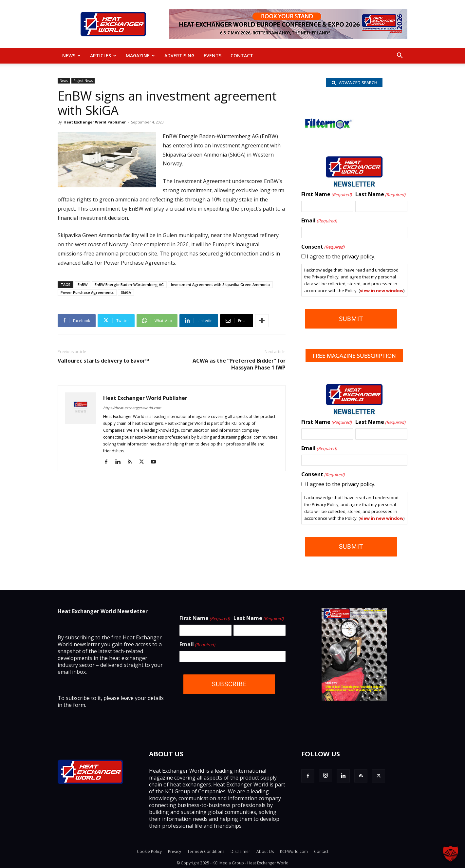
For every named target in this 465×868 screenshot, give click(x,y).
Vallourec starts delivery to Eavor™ (103, 361)
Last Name (380, 196)
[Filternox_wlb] (327, 132)
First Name (326, 196)
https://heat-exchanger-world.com (132, 408)
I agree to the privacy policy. (341, 258)
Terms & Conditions (206, 850)
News (71, 56)
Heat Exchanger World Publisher (95, 122)
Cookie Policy (149, 850)
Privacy (175, 850)
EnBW (83, 284)
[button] (400, 56)
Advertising (179, 56)
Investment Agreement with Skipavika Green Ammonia (220, 284)
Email (319, 222)
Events (213, 56)
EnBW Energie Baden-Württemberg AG (129, 284)
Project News (83, 81)
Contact (242, 56)
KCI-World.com (294, 850)
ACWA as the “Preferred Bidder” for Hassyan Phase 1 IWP (239, 364)
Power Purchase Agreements (87, 292)
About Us (265, 850)
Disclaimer (240, 850)
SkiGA (126, 292)
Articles (103, 56)
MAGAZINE (140, 56)
